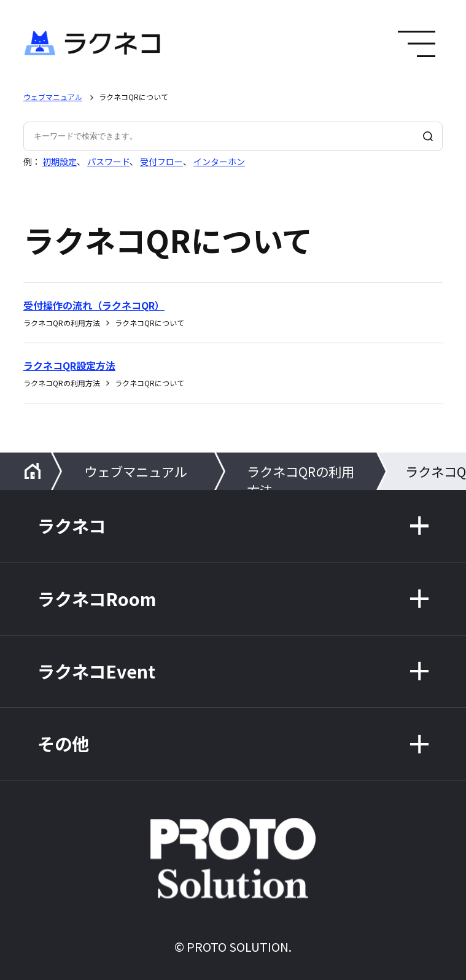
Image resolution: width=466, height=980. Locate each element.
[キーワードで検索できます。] (233, 136)
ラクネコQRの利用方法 (301, 476)
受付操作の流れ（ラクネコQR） (94, 305)
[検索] (428, 136)
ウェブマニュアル (53, 97)
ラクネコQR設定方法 (69, 365)
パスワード (108, 161)
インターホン (219, 161)
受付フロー (161, 161)
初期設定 (60, 161)
